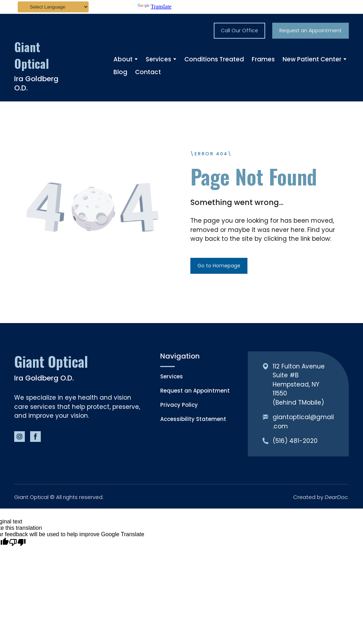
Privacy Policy (179, 405)
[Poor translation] (17, 543)
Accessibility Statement (193, 419)
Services (158, 59)
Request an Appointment (195, 391)
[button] (239, 31)
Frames (263, 59)
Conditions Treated (214, 59)
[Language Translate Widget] (53, 7)
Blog (120, 72)
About (123, 59)
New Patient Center (312, 59)
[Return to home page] (40, 55)
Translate (155, 7)
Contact (148, 72)
